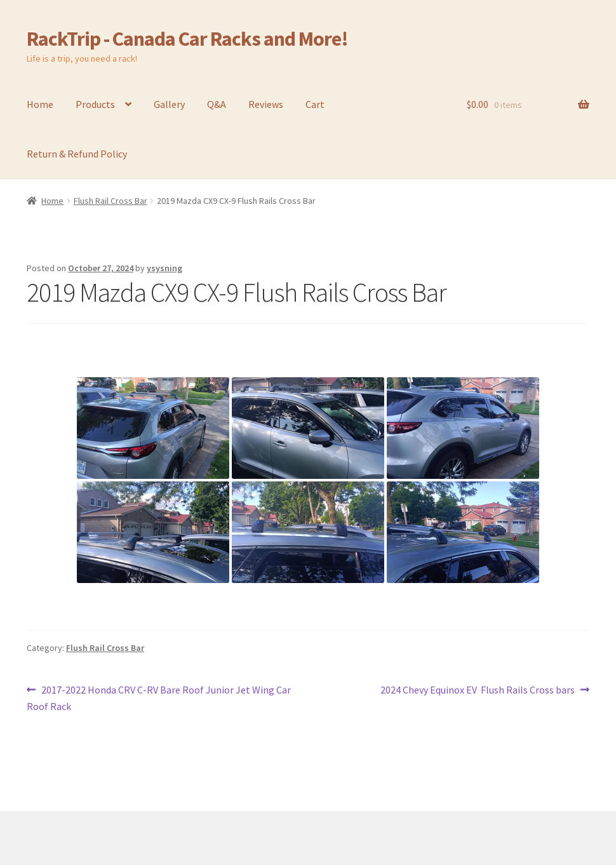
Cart (315, 104)
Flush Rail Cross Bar (110, 201)
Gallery (169, 104)
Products (95, 104)
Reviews (266, 104)
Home (40, 104)
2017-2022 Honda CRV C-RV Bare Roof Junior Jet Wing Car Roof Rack (159, 697)
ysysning (164, 268)
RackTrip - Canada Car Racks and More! (187, 39)
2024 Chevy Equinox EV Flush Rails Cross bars (478, 690)
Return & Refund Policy (77, 154)
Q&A (217, 104)
